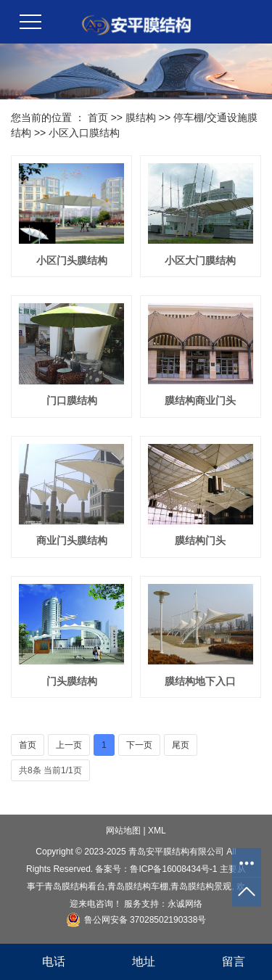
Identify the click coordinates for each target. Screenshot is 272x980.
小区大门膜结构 (200, 260)
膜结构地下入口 (200, 681)
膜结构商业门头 (200, 400)
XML (157, 831)
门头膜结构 (72, 681)
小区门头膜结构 (72, 260)
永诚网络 (185, 904)
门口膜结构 (72, 400)
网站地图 (123, 831)
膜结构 (141, 118)
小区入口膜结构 (84, 133)
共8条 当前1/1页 (50, 770)
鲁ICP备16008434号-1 (173, 869)
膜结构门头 (200, 540)
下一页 (139, 745)
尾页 (181, 745)
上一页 (69, 745)
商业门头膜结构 (72, 540)
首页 (98, 118)
